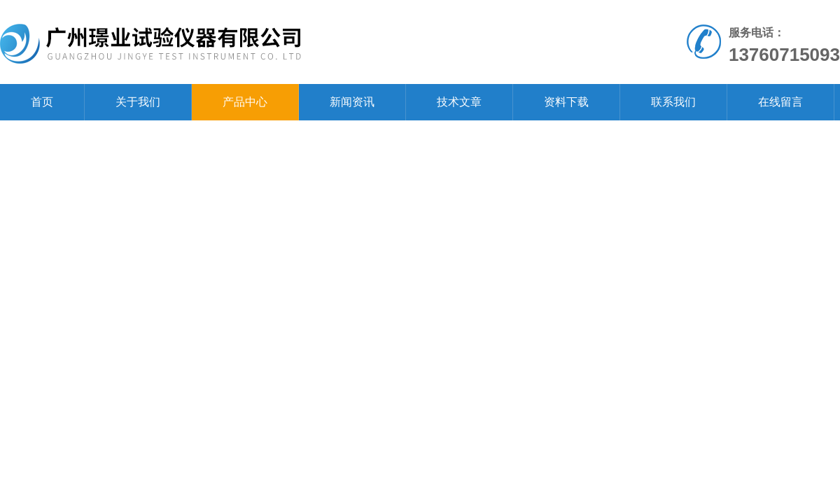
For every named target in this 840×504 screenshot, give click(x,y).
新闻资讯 (352, 102)
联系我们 (673, 102)
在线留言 (780, 102)
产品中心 (245, 102)
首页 (42, 102)
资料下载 (566, 102)
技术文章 (459, 102)
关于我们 (138, 102)
